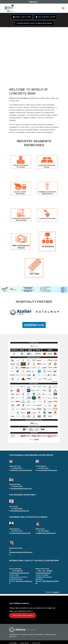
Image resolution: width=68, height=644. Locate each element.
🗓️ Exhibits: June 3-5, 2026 (22, 17)
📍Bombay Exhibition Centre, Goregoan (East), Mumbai (34, 23)
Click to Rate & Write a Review (23, 615)
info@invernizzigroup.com (20, 573)
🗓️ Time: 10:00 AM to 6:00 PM (45, 17)
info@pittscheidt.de (44, 573)
